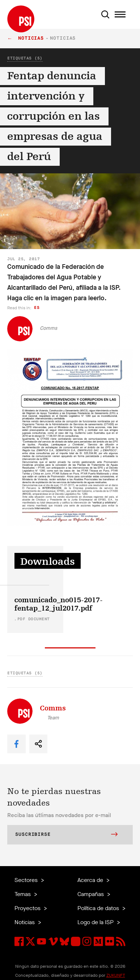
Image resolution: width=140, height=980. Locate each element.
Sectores (27, 880)
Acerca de (91, 880)
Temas (23, 894)
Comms (48, 328)
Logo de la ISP (96, 922)
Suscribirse (66, 835)
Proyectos (28, 908)
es (37, 308)
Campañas (91, 894)
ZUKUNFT (116, 975)
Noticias (31, 38)
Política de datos (99, 908)
